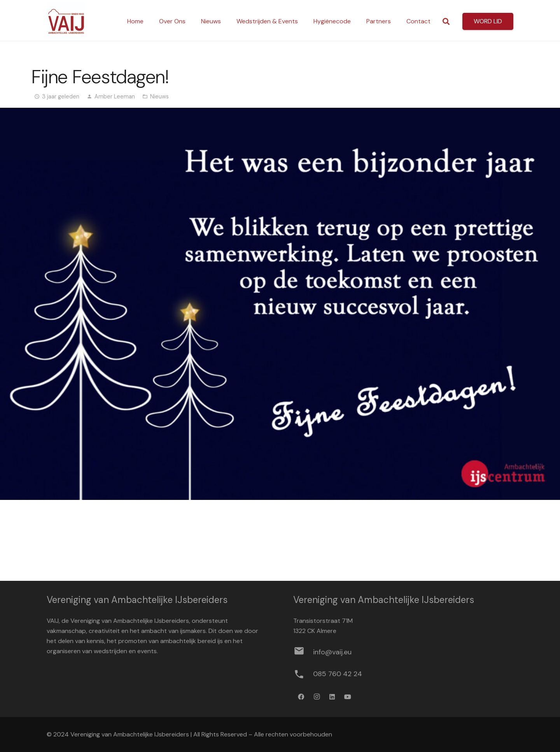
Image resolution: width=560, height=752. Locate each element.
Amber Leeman (115, 96)
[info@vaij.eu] (303, 652)
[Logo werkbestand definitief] (66, 21)
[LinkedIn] (332, 697)
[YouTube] (348, 697)
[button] (446, 22)
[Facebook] (301, 697)
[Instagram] (317, 697)
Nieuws (159, 96)
